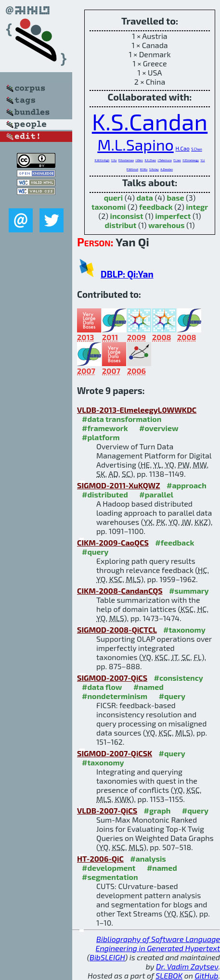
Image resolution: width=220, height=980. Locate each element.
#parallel (156, 494)
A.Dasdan (167, 169)
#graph (157, 810)
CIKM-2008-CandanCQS (120, 591)
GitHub (207, 975)
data (145, 197)
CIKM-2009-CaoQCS (113, 542)
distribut (121, 225)
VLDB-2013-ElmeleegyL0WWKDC (137, 410)
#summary (189, 591)
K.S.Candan (150, 121)
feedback (156, 207)
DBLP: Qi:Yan (127, 274)
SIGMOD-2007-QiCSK (115, 753)
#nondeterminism (115, 696)
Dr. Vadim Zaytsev (187, 966)
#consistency (179, 678)
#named (149, 687)
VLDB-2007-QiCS (107, 810)
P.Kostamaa (126, 160)
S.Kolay (154, 169)
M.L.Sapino (136, 144)
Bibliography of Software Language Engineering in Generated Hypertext (158, 943)
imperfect (173, 216)
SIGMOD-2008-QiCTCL (117, 630)
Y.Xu (114, 160)
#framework (105, 428)
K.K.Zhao (150, 160)
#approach (187, 485)
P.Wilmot (132, 169)
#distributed (105, 494)
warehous (166, 225)
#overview (159, 428)
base (175, 197)
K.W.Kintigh (102, 160)
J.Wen (139, 160)
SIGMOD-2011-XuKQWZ (119, 485)
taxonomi (109, 207)
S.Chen (197, 149)
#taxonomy (184, 630)
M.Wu (144, 169)
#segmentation (110, 877)
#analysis (148, 859)
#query (95, 552)
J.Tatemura (164, 160)
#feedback (175, 542)
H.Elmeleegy (191, 160)
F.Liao (177, 160)
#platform (101, 437)
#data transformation (122, 419)
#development (109, 868)
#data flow (102, 687)
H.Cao (182, 148)
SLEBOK (169, 975)
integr (197, 207)
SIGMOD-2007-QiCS (112, 678)
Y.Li (203, 160)
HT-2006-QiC (100, 859)
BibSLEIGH (107, 957)
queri (113, 197)
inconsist (127, 216)
